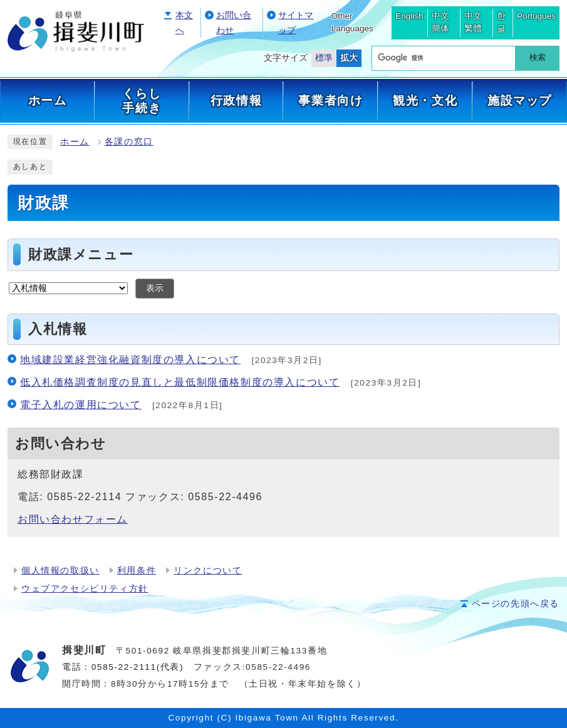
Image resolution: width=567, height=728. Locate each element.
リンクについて (208, 571)
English (409, 16)
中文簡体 (440, 22)
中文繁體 (473, 22)
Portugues (536, 16)
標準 (324, 58)
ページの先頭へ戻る (516, 604)
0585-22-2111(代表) (138, 667)
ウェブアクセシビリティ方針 (85, 589)
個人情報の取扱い (60, 571)
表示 (155, 288)
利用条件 (137, 571)
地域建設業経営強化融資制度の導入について (130, 360)
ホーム (75, 142)
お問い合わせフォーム (73, 519)
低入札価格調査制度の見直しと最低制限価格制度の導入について (180, 382)
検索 (538, 57)
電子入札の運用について (81, 405)
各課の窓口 (129, 142)
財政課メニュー (81, 254)
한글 (501, 22)
